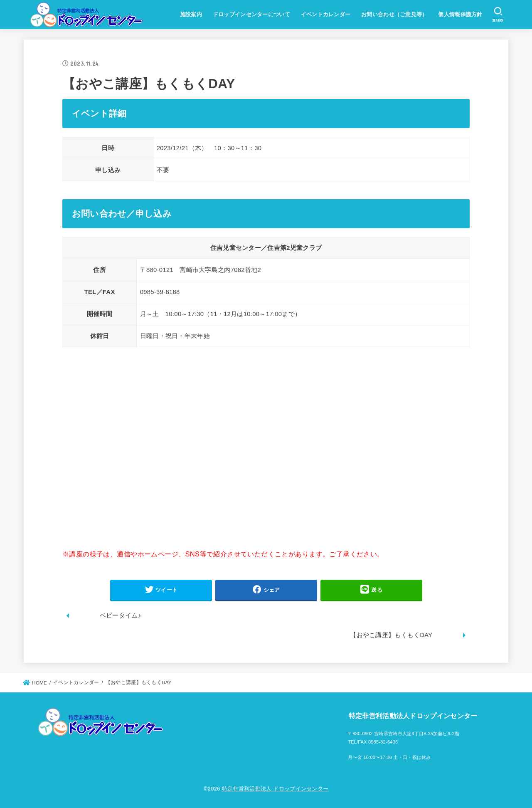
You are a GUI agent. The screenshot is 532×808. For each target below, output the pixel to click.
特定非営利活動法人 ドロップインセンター (275, 789)
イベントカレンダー (326, 14)
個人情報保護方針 (460, 14)
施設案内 (191, 14)
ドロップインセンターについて (251, 14)
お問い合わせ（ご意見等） (394, 14)
